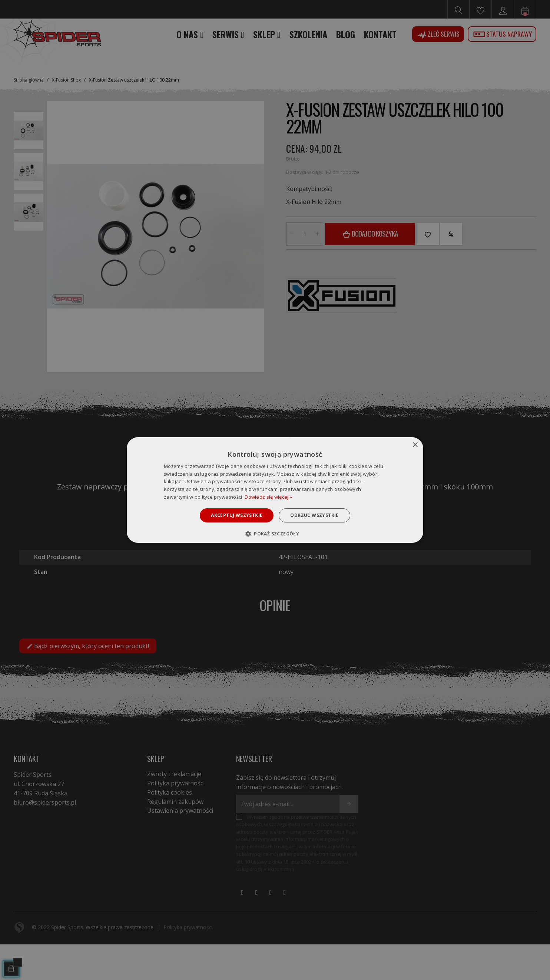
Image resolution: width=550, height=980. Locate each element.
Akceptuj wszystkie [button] (237, 515)
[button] (275, 534)
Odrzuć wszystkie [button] (314, 515)
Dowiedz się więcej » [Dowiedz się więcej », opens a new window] (268, 497)
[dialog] (275, 490)
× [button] (415, 445)
